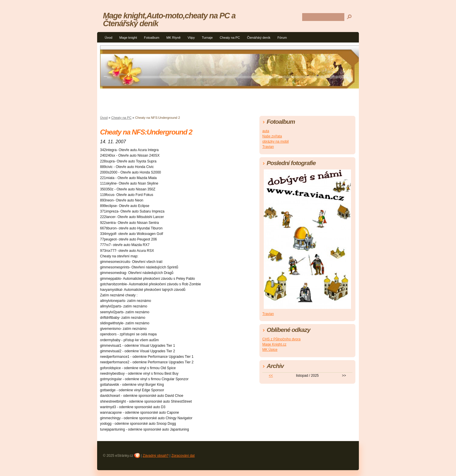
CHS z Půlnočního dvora (281, 339)
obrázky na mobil (276, 141)
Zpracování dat (183, 456)
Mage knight (128, 38)
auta (266, 131)
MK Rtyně (173, 38)
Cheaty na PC (230, 38)
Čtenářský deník (259, 38)
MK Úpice (270, 350)
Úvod (108, 38)
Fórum (282, 38)
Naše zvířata (272, 136)
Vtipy (191, 38)
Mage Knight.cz (274, 344)
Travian (268, 147)
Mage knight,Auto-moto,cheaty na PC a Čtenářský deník (169, 20)
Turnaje (207, 38)
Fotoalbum (152, 38)
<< (271, 376)
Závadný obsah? (156, 456)
